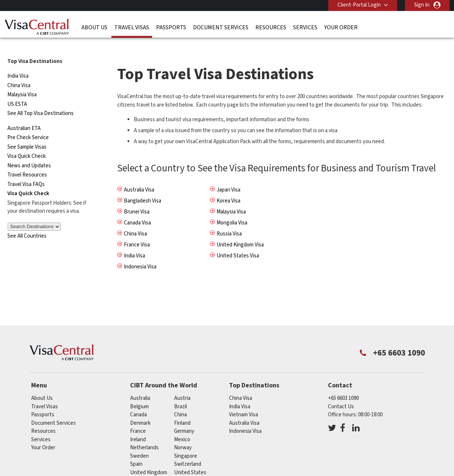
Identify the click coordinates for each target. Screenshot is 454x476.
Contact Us (341, 394)
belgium (139, 394)
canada (139, 403)
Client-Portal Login (359, 5)
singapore (186, 444)
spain (136, 452)
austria (182, 386)
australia (140, 386)
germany (184, 419)
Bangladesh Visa (143, 189)
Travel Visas (132, 27)
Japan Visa (228, 178)
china (180, 403)
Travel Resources (27, 163)
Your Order (341, 27)
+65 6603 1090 (343, 386)
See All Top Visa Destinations (40, 101)
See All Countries (27, 224)
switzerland (188, 452)
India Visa (18, 64)
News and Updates (29, 154)
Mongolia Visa (232, 211)
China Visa (19, 73)
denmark (140, 411)
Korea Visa (228, 189)
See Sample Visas (27, 135)
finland (182, 411)
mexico (182, 427)
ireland (138, 427)
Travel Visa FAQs (26, 172)
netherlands (144, 436)
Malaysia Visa (22, 83)
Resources (271, 27)
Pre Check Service (28, 125)
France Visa (137, 233)
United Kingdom (149, 460)
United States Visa (238, 244)
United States (190, 460)
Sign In (422, 5)
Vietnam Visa (243, 403)
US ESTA (17, 92)
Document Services (221, 27)
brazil (180, 394)
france (138, 419)
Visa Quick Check (27, 144)
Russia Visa (229, 222)
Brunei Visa (137, 200)
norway (183, 436)
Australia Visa (139, 178)
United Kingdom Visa (240, 233)
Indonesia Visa (140, 255)
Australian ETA (24, 116)
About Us (94, 27)
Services (305, 27)
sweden (139, 444)
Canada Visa (137, 211)
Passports (171, 27)
